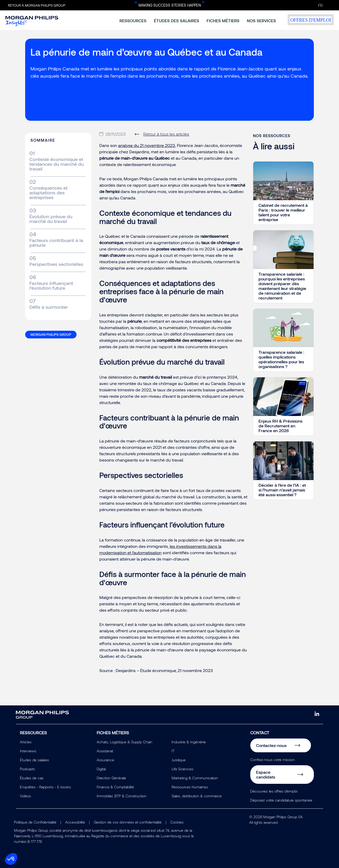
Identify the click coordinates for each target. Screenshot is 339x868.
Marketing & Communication (195, 778)
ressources (133, 21)
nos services (261, 21)
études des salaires (177, 21)
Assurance (105, 760)
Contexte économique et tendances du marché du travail (57, 164)
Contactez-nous (271, 745)
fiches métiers (223, 21)
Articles (26, 742)
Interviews (28, 751)
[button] (11, 859)
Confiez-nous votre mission (273, 760)
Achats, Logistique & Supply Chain (124, 742)
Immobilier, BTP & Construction (122, 796)
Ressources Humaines (190, 787)
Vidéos (25, 796)
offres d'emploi (311, 20)
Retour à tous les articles (166, 134)
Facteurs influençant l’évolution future (51, 285)
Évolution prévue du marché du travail (51, 219)
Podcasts (27, 769)
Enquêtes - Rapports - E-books (45, 787)
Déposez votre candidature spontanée (281, 800)
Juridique (179, 760)
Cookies (177, 822)
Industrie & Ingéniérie (189, 742)
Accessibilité (75, 822)
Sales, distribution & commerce (197, 796)
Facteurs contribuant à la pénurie (56, 243)
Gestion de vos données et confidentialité (128, 822)
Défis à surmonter (49, 307)
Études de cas (32, 778)
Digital (101, 769)
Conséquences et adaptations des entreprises (48, 193)
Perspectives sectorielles (56, 264)
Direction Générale (111, 778)
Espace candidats (266, 774)
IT (173, 751)
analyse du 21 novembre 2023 (147, 145)
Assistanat (105, 751)
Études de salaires (34, 760)
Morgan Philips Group (51, 334)
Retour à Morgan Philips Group (37, 5)
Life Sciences (182, 769)
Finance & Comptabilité (115, 787)
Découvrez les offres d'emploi (274, 791)
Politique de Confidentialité (35, 822)
